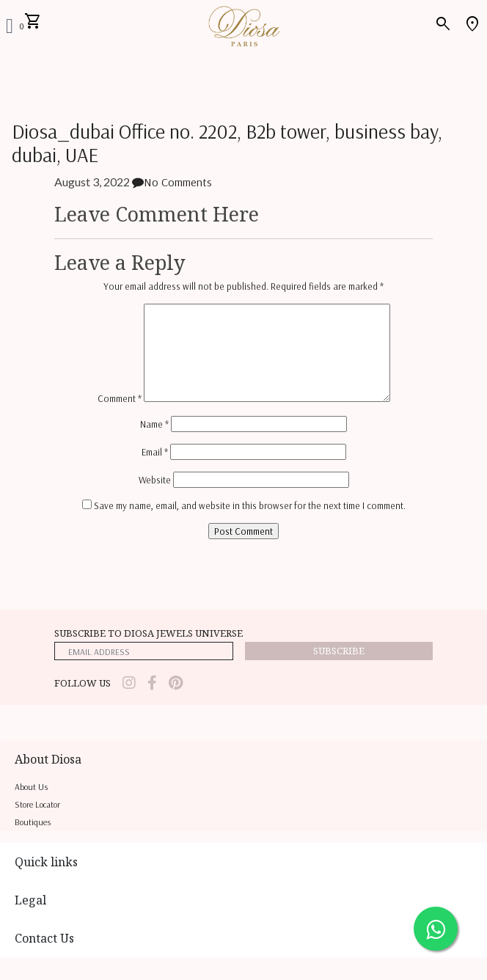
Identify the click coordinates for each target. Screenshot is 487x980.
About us (31, 787)
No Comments (172, 182)
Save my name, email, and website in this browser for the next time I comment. (250, 505)
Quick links (46, 862)
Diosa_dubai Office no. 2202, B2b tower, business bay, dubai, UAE (227, 143)
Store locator (37, 804)
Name (154, 424)
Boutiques (33, 822)
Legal (30, 900)
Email (155, 452)
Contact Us (44, 938)
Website (155, 480)
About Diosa (48, 759)
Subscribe (339, 651)
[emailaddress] (144, 651)
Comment (120, 398)
